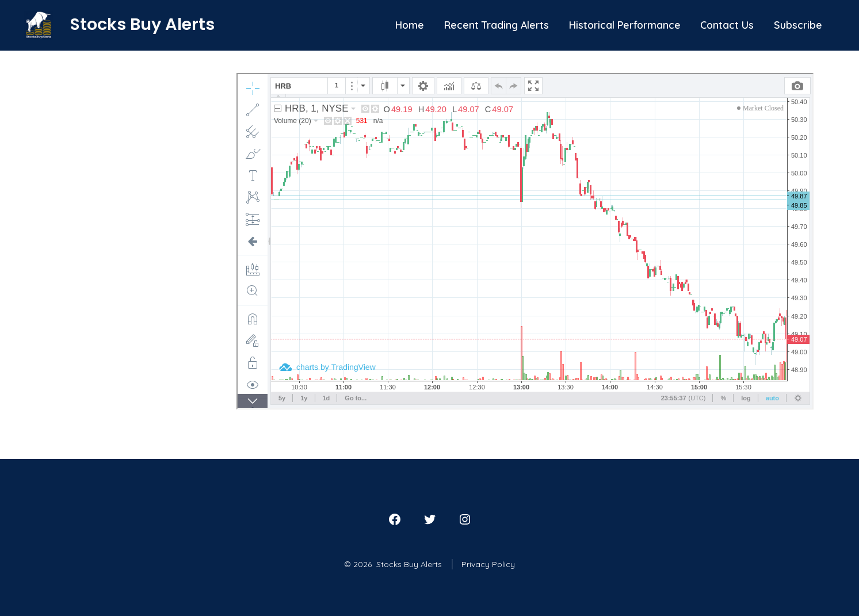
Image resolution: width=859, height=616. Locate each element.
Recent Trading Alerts (497, 25)
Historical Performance (625, 25)
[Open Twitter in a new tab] (430, 519)
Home (410, 25)
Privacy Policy (488, 564)
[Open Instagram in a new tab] (465, 519)
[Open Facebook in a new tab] (395, 519)
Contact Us (727, 25)
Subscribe (798, 25)
